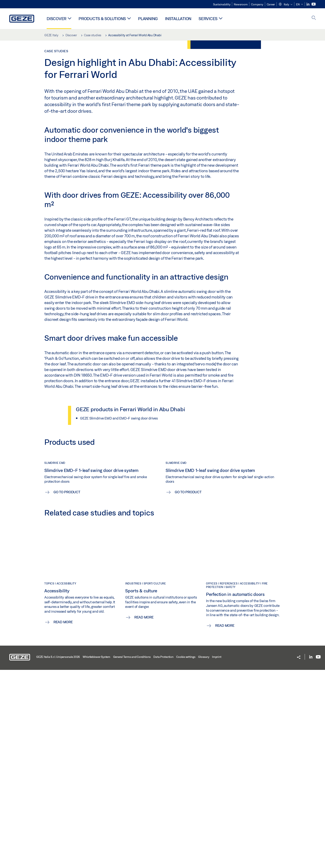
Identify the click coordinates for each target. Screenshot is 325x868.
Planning (148, 19)
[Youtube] (314, 4)
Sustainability (222, 4)
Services (208, 19)
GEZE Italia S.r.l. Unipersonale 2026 (58, 855)
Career (271, 4)
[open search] (314, 18)
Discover (56, 19)
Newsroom (241, 4)
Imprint (217, 855)
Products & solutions (102, 19)
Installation (178, 19)
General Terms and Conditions (132, 855)
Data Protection (163, 855)
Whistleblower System (96, 855)
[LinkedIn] (308, 4)
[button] (285, 5)
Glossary (204, 855)
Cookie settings (186, 855)
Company (257, 4)
